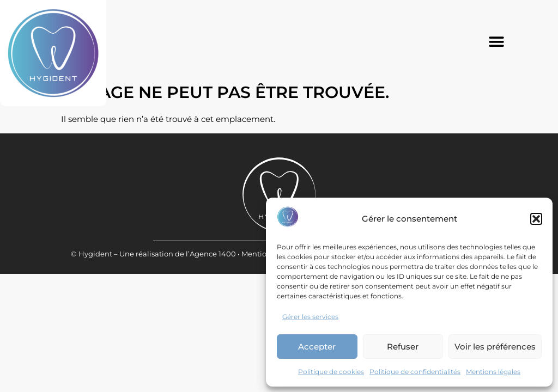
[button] (536, 219)
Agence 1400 (213, 289)
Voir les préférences (495, 347)
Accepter (317, 347)
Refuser (403, 347)
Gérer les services (310, 317)
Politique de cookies (331, 372)
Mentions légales (493, 372)
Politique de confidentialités (415, 372)
